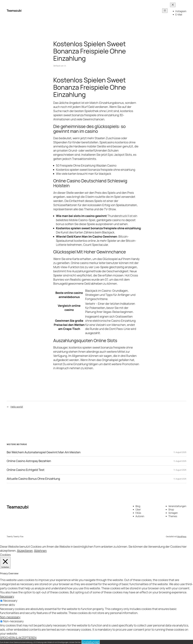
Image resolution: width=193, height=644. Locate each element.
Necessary (10, 601)
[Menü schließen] (173, 5)
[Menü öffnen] (165, 11)
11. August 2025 (180, 452)
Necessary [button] (7, 596)
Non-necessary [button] (10, 617)
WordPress (182, 536)
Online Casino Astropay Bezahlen (29, 461)
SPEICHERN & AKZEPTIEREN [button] (18, 638)
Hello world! (17, 407)
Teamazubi (14, 11)
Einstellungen (91, 642)
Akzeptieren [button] (25, 551)
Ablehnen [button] (40, 551)
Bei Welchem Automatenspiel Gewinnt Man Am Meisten (44, 452)
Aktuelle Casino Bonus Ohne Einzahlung (33, 479)
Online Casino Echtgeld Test (26, 470)
